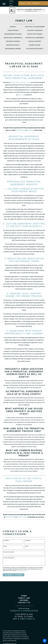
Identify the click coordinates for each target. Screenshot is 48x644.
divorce (21, 95)
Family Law (24, 598)
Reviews (24, 600)
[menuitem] (13, 27)
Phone (5, 546)
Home (24, 596)
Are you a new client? (9, 552)
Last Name (28, 540)
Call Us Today (30, 3)
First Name (6, 540)
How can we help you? (9, 558)
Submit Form (14, 575)
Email (27, 546)
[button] (45, 641)
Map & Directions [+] (24, 619)
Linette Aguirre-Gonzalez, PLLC (21, 82)
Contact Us (24, 603)
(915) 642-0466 (11, 3)
